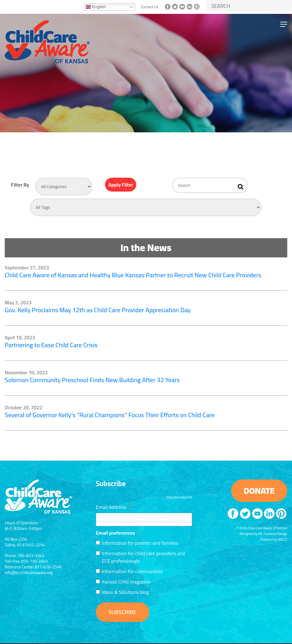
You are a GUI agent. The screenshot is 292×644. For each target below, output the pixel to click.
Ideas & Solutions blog (125, 592)
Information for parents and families (140, 543)
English (96, 7)
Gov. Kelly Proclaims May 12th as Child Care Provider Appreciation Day (98, 310)
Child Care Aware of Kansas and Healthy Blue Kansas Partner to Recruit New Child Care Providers (133, 275)
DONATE (259, 491)
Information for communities (132, 571)
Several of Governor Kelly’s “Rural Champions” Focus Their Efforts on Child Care (110, 415)
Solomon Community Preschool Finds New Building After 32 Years (92, 380)
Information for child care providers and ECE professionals (143, 557)
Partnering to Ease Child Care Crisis (51, 345)
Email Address (113, 506)
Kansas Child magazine (126, 582)
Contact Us (150, 7)
